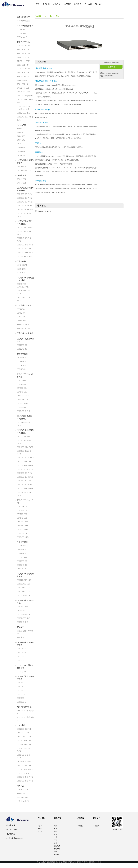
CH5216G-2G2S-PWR (25, 227)
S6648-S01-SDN (23, 76)
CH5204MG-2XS (23, 588)
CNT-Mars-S (22, 29)
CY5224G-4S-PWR (24, 744)
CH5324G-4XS (23, 622)
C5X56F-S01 (22, 407)
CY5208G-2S (22, 561)
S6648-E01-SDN (23, 80)
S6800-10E (21, 132)
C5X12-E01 (21, 317)
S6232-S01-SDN (23, 73)
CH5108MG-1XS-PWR (24, 299)
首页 (38, 4)
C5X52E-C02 (22, 514)
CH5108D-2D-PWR (24, 194)
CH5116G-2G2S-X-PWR (24, 452)
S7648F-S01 (21, 183)
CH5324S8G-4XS (23, 113)
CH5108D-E (21, 649)
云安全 (40, 826)
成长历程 (46, 4)
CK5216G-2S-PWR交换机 (25, 101)
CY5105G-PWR (23, 773)
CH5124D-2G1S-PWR (25, 206)
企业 (56, 846)
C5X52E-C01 (22, 510)
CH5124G (21, 690)
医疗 (56, 832)
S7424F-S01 (21, 179)
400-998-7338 (109, 76)
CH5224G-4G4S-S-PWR (24, 240)
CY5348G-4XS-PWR (25, 781)
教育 (56, 829)
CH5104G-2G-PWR (24, 436)
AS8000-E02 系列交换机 (26, 719)
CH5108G (21, 698)
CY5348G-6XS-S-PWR (24, 756)
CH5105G (21, 687)
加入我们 (99, 4)
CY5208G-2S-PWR (24, 729)
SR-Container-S (23, 797)
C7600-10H (21, 155)
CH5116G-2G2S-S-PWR (24, 442)
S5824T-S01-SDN (24, 53)
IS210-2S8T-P (22, 265)
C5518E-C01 (22, 550)
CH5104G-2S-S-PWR (25, 465)
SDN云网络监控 (23, 21)
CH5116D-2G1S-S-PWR (24, 215)
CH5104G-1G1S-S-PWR (24, 494)
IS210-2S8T (21, 269)
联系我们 (111, 67)
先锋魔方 (21, 637)
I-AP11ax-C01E (23, 801)
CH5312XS (21, 610)
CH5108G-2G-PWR (24, 473)
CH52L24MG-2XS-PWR (24, 292)
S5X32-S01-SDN (23, 61)
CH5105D (21, 660)
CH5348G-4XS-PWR (25, 245)
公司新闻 (78, 4)
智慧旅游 (58, 852)
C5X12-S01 (21, 313)
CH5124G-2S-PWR (24, 461)
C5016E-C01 (22, 369)
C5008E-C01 (22, 358)
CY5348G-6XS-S (23, 411)
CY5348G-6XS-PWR (25, 769)
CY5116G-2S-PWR (24, 740)
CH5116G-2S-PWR (24, 481)
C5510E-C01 (22, 546)
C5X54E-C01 (22, 518)
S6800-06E (21, 128)
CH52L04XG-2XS (24, 170)
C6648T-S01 (21, 321)
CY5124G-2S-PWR (24, 766)
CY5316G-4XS (23, 522)
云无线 (40, 832)
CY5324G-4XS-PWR (25, 777)
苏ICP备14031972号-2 (92, 866)
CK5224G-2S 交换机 (25, 96)
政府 (56, 826)
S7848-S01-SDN (23, 84)
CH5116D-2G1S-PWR (25, 210)
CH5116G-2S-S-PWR (25, 447)
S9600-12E (21, 136)
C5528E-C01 (22, 553)
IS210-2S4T (21, 273)
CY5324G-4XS (23, 529)
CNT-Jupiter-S (22, 672)
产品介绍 (57, 4)
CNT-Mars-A (22, 33)
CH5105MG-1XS (23, 592)
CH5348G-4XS (23, 607)
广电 (56, 842)
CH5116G (21, 683)
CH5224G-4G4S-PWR (25, 256)
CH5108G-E (21, 702)
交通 (56, 839)
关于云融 (88, 4)
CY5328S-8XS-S (23, 396)
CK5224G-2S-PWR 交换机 (25, 118)
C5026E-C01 (22, 361)
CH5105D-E (21, 653)
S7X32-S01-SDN (23, 88)
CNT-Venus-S (22, 37)
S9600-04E (21, 140)
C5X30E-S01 (22, 380)
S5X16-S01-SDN (23, 57)
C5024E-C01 (22, 365)
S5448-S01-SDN (23, 50)
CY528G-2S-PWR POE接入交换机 (24, 108)
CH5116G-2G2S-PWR (25, 469)
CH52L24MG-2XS (24, 580)
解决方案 (67, 4)
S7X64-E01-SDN (23, 92)
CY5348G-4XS (23, 526)
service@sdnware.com (112, 73)
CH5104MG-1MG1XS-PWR (23, 286)
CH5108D (21, 656)
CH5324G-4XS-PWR (25, 253)
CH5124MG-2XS (23, 595)
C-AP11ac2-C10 (23, 790)
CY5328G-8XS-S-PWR (24, 750)
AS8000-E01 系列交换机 (26, 712)
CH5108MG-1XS (23, 584)
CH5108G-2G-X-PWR (25, 485)
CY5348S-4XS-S (23, 537)
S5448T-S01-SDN (24, 46)
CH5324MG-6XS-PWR (24, 424)
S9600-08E (21, 144)
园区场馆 (58, 849)
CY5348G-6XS (23, 403)
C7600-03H (21, 148)
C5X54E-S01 (22, 384)
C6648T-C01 (22, 309)
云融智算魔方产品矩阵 (25, 632)
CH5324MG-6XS (23, 614)
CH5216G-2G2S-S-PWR (24, 233)
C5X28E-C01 (22, 506)
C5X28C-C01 (22, 533)
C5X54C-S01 (22, 392)
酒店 (56, 855)
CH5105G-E (21, 694)
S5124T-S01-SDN (24, 69)
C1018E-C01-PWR (24, 762)
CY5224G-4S (22, 569)
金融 (56, 836)
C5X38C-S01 (22, 388)
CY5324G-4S (22, 565)
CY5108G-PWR (23, 733)
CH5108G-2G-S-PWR (25, 477)
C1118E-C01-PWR (24, 737)
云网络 (40, 829)
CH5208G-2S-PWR (24, 249)
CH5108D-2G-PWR (24, 198)
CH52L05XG (22, 167)
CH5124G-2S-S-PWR (25, 488)
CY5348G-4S (22, 557)
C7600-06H (21, 151)
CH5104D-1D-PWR (24, 202)
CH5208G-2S (22, 345)
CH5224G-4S (22, 349)
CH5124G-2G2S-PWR (25, 458)
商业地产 (58, 859)
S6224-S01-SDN (23, 65)
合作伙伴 (97, 826)
